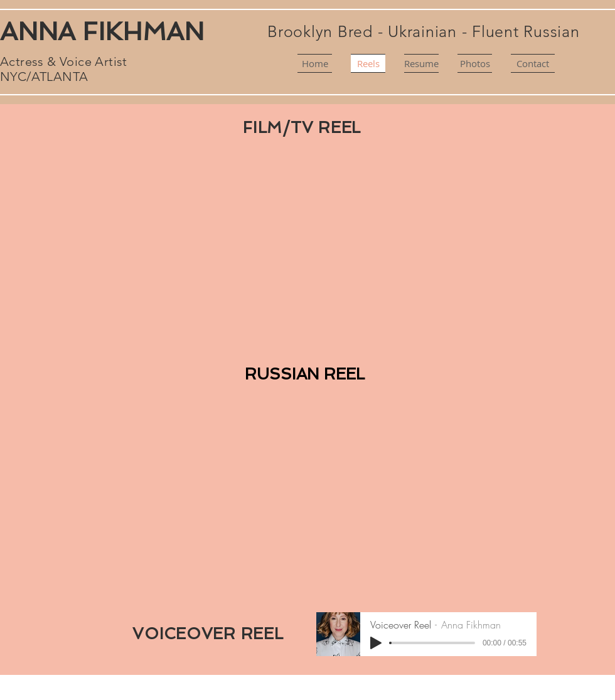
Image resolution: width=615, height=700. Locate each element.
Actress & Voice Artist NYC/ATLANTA (64, 69)
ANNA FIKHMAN (102, 31)
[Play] (376, 643)
